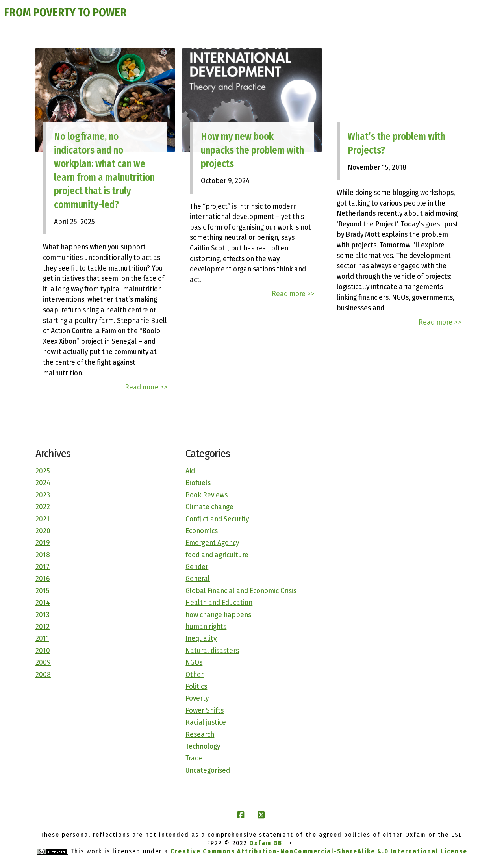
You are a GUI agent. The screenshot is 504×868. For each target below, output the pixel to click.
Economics (202, 531)
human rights (206, 626)
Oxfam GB (266, 843)
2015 (43, 591)
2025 (43, 471)
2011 (42, 638)
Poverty (197, 698)
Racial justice (206, 722)
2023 (43, 495)
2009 (43, 662)
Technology (203, 746)
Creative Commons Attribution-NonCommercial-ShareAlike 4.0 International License (319, 851)
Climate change (209, 507)
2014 (43, 602)
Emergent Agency (212, 542)
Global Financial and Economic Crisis (241, 591)
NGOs (194, 662)
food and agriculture (217, 555)
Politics (196, 686)
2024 (43, 483)
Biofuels (198, 483)
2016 (43, 578)
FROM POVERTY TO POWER (65, 12)
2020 (43, 531)
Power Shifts (205, 710)
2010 (43, 650)
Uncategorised (208, 770)
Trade (194, 758)
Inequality (201, 638)
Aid (190, 471)
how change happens (218, 615)
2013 (43, 615)
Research (200, 734)
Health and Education (219, 602)
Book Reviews (207, 495)
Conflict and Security (217, 519)
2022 (43, 507)
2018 (43, 555)
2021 (43, 519)
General (198, 578)
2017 (43, 567)
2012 (43, 626)
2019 (43, 542)
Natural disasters (212, 650)
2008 (43, 674)
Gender (197, 567)
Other (195, 674)
